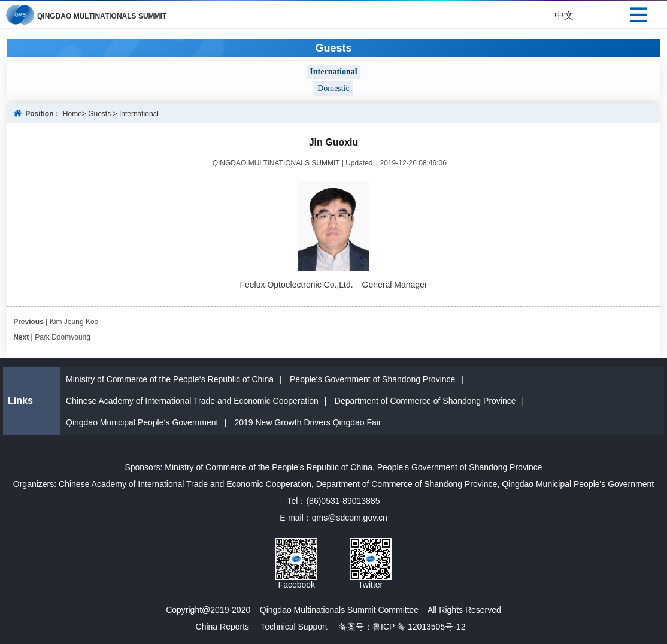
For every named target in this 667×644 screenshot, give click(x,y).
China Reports (223, 627)
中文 (564, 15)
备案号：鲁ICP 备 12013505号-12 (397, 627)
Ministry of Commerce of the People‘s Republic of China (170, 379)
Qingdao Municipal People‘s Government (142, 422)
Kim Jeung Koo (74, 322)
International (139, 114)
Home (72, 114)
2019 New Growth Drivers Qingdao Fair (307, 422)
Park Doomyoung (63, 337)
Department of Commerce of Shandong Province (425, 401)
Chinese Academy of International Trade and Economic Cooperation (192, 401)
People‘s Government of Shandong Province (372, 379)
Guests (99, 114)
